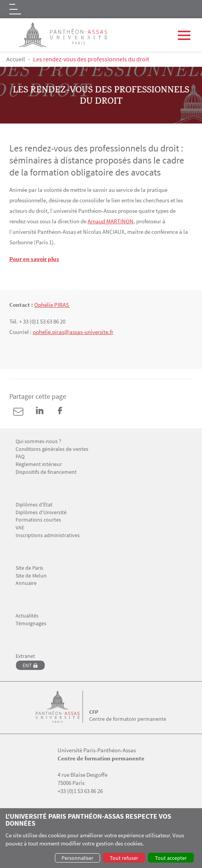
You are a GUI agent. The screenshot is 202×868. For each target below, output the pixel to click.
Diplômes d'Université (41, 512)
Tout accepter (171, 858)
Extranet (25, 656)
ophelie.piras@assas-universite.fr (73, 332)
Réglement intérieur (39, 464)
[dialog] (101, 838)
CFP (94, 712)
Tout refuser (124, 858)
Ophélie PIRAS (52, 305)
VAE (20, 528)
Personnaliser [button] (77, 858)
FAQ (20, 457)
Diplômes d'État (34, 505)
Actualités (27, 616)
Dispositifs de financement (46, 472)
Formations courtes (38, 520)
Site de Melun (31, 576)
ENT (27, 665)
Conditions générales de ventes (52, 449)
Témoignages (31, 624)
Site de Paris (29, 568)
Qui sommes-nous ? (38, 441)
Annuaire (26, 583)
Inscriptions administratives (48, 535)
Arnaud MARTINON (111, 221)
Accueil (16, 59)
